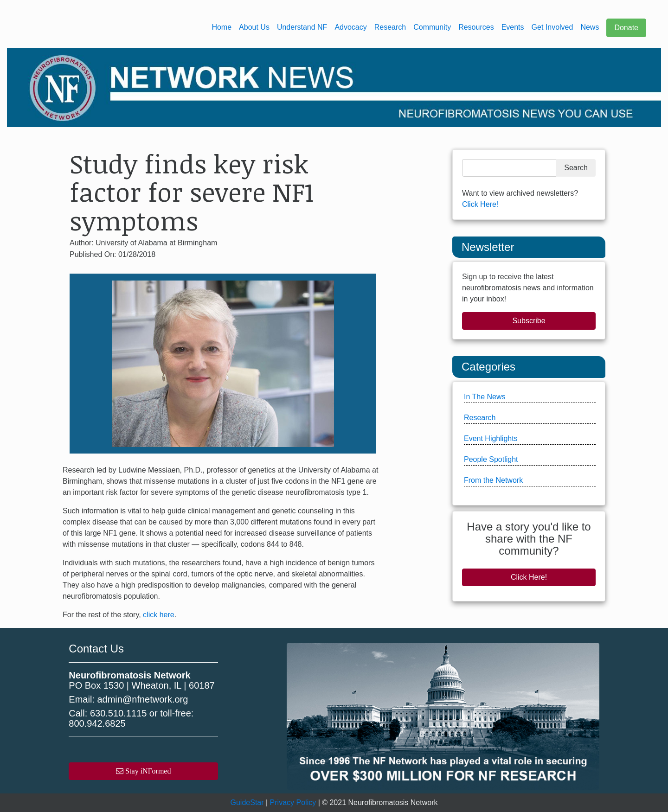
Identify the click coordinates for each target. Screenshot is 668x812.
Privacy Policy (293, 802)
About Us (254, 27)
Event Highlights (491, 438)
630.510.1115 (118, 713)
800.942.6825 (97, 723)
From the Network (493, 480)
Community (432, 27)
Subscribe (529, 321)
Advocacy (350, 27)
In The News (485, 397)
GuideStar (247, 802)
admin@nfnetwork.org (142, 699)
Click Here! (480, 204)
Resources (476, 27)
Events (513, 27)
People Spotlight (491, 459)
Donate (626, 28)
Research (390, 27)
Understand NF (302, 27)
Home (222, 27)
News (590, 27)
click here (159, 615)
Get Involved (552, 27)
